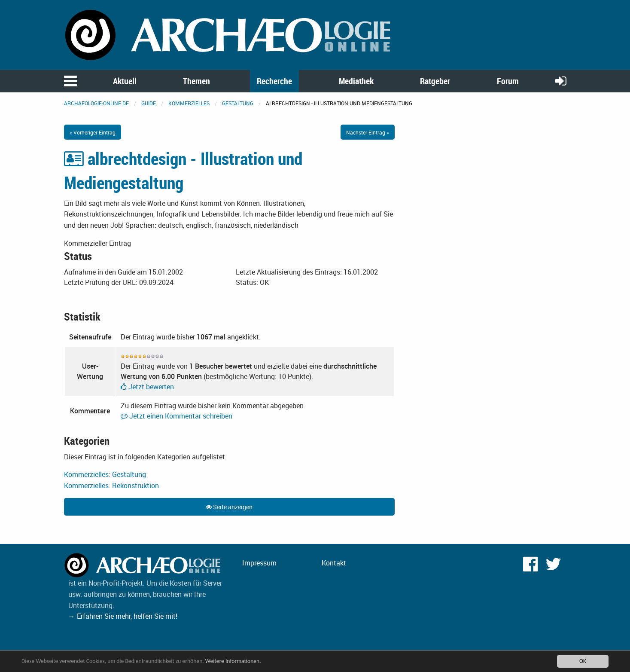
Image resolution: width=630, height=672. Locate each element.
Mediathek (356, 81)
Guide (149, 103)
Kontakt (334, 563)
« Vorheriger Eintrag (93, 132)
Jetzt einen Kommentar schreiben (177, 416)
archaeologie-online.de (96, 103)
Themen (196, 81)
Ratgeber (435, 81)
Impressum (259, 563)
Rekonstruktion (135, 486)
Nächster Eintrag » (368, 132)
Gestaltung (238, 103)
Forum (508, 81)
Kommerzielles (189, 103)
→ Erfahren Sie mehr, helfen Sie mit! (123, 616)
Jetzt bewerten (147, 387)
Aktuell (125, 81)
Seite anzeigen (229, 507)
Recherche (274, 81)
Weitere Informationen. (233, 662)
